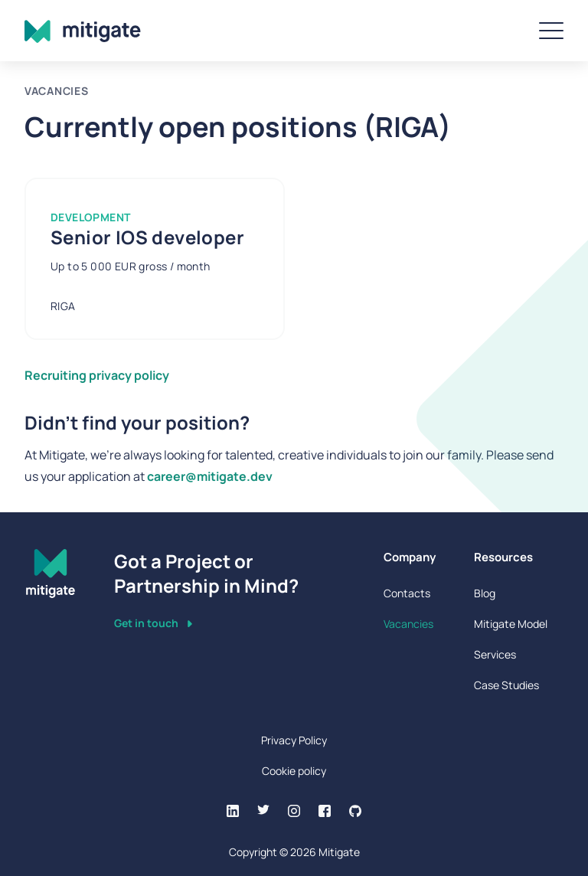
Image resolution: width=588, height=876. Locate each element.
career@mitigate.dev (210, 476)
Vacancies (408, 624)
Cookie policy (294, 771)
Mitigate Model (511, 624)
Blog (485, 593)
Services (495, 654)
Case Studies (506, 685)
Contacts (407, 593)
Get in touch (153, 623)
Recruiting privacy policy (97, 375)
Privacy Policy (294, 740)
